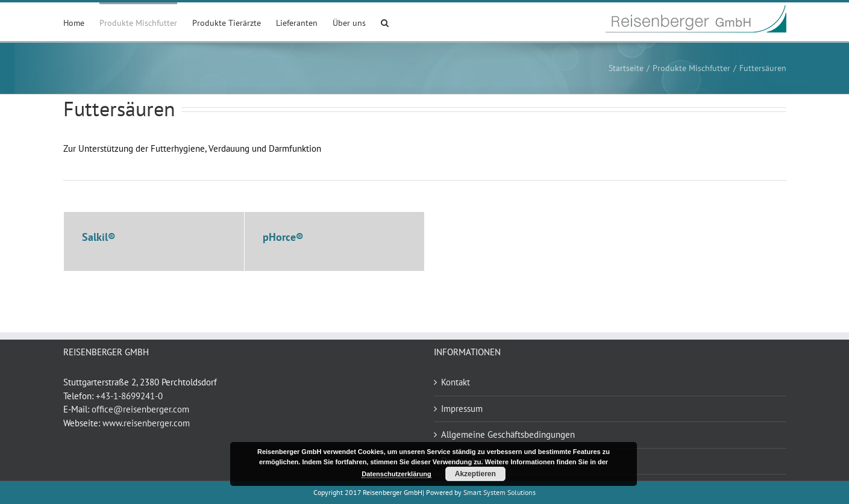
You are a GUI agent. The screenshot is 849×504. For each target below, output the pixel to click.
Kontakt (456, 382)
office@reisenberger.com (140, 409)
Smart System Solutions (500, 492)
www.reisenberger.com (146, 423)
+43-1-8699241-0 (129, 396)
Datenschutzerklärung (396, 474)
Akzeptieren (475, 474)
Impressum (462, 409)
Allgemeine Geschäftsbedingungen (508, 434)
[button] (385, 22)
